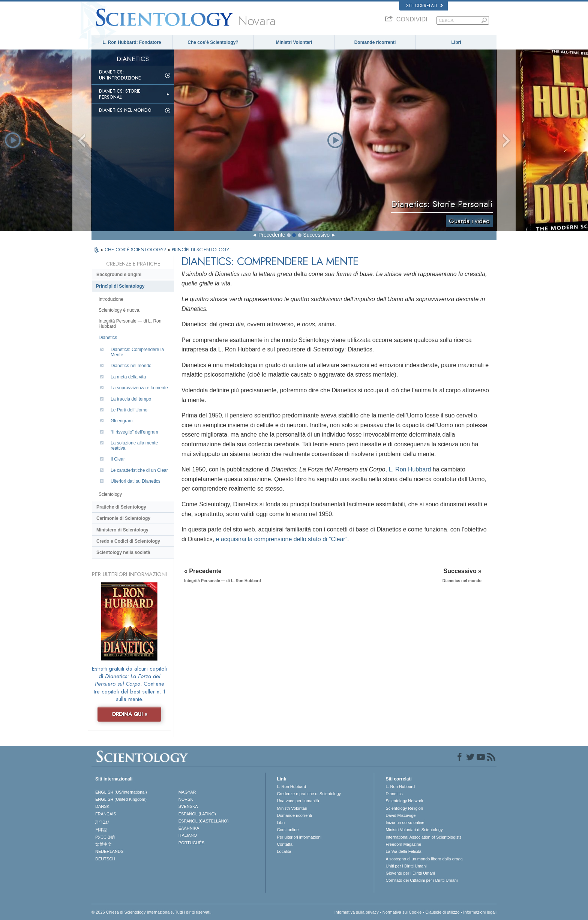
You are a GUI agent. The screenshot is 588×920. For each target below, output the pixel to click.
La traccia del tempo (131, 399)
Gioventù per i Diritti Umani (410, 873)
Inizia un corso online (405, 822)
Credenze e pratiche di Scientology (309, 794)
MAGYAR (187, 792)
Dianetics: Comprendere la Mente (137, 352)
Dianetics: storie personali (120, 94)
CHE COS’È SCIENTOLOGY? (136, 250)
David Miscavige (400, 815)
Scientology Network (404, 801)
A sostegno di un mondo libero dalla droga (424, 859)
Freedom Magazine (403, 844)
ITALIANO (188, 835)
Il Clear (118, 459)
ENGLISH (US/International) (121, 792)
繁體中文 (103, 844)
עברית (102, 822)
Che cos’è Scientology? (213, 42)
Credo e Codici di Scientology (128, 541)
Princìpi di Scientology (120, 286)
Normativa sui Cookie (402, 912)
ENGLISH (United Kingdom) (121, 799)
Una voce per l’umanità (298, 801)
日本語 (101, 830)
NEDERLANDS (109, 851)
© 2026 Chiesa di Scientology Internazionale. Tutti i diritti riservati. (151, 912)
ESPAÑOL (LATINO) (197, 814)
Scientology (110, 494)
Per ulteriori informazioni (299, 837)
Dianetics (108, 338)
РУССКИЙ (105, 837)
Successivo (316, 235)
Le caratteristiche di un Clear (139, 470)
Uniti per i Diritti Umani (406, 866)
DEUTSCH (105, 859)
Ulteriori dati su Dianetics (136, 481)
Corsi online (288, 830)
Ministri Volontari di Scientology (414, 830)
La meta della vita (128, 377)
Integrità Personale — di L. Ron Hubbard (130, 324)
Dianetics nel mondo (125, 110)
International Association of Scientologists (423, 837)
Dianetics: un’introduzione (120, 75)
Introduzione (111, 299)
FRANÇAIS (106, 814)
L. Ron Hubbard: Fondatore (132, 42)
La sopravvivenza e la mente (139, 388)
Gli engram (122, 421)
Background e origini (119, 275)
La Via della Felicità (403, 851)
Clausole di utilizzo (442, 912)
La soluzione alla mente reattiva (134, 446)
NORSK (186, 799)
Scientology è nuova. (119, 310)
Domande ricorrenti (375, 42)
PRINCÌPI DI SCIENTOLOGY (200, 250)
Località (284, 851)
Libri (456, 42)
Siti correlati (424, 6)
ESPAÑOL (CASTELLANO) (204, 821)
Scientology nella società (123, 552)
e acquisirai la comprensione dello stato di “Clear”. (283, 539)
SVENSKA (188, 806)
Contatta (285, 844)
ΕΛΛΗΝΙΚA (189, 828)
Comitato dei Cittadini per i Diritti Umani (421, 880)
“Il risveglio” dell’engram (134, 432)
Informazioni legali (480, 912)
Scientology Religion (404, 808)
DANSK (102, 806)
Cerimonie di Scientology (123, 518)
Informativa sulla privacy (357, 912)
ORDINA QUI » (129, 714)
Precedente (272, 235)
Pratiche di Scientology (121, 507)
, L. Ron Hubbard (408, 469)
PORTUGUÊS (191, 843)
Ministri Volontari (294, 42)
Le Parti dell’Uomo (129, 410)
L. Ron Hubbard (291, 786)
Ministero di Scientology (122, 530)
